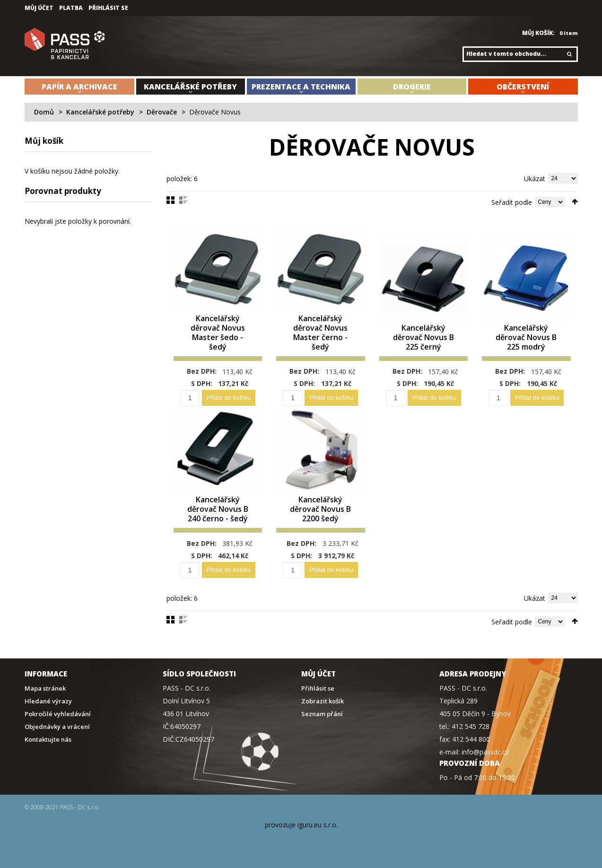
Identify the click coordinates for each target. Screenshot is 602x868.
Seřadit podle (512, 202)
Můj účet (39, 8)
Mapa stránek (45, 688)
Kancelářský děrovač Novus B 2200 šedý (320, 509)
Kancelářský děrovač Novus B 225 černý (423, 338)
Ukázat (535, 179)
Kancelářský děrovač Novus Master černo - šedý (320, 333)
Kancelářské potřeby (100, 112)
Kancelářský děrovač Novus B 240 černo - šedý (218, 509)
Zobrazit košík (323, 701)
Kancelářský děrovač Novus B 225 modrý (526, 338)
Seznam (183, 200)
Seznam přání (322, 714)
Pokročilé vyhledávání (58, 714)
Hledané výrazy (48, 701)
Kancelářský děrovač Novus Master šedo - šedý (218, 333)
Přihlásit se (108, 8)
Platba (71, 8)
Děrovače (162, 112)
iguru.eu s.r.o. (318, 825)
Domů (44, 112)
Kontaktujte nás (48, 740)
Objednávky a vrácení (57, 727)
